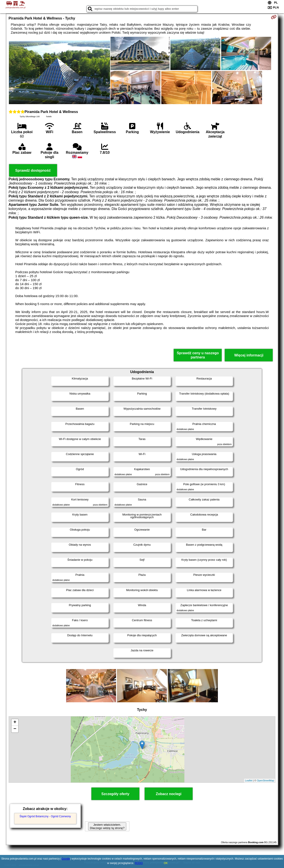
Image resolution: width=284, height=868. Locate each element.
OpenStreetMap (266, 780)
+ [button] (15, 722)
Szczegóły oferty (115, 794)
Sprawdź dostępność (33, 170)
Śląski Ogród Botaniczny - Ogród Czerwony (45, 816)
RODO (139, 863)
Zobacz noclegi (169, 794)
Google (66, 859)
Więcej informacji (249, 355)
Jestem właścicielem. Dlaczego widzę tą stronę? (107, 826)
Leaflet (249, 780)
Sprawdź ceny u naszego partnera (198, 355)
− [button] (15, 729)
